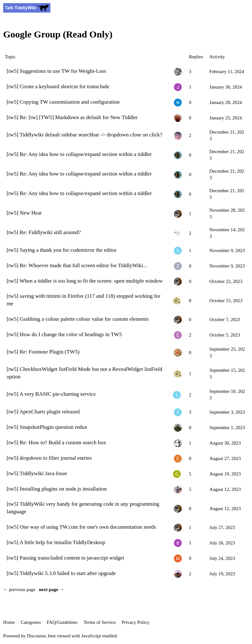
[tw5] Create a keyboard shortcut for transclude (58, 86)
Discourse (36, 636)
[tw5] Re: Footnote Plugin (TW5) (43, 352)
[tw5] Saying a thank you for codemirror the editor (62, 250)
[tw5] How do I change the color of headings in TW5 (64, 334)
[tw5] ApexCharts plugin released (43, 412)
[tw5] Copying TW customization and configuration (63, 102)
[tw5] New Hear (24, 213)
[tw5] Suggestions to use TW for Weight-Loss (56, 71)
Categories (31, 622)
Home (9, 622)
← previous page (19, 589)
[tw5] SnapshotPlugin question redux (47, 427)
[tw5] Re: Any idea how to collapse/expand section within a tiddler (79, 154)
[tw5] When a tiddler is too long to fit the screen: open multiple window (85, 281)
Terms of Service (100, 622)
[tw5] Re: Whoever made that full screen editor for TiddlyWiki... (77, 265)
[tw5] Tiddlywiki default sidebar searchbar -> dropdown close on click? (84, 135)
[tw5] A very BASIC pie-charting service (51, 394)
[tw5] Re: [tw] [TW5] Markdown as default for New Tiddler (72, 117)
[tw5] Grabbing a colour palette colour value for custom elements (78, 319)
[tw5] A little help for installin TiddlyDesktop (56, 542)
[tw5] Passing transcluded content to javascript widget (65, 558)
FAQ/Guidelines (62, 622)
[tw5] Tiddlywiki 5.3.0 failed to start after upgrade (61, 573)
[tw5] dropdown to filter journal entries (49, 458)
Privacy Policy (135, 622)
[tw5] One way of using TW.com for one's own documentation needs (81, 527)
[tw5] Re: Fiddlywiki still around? (44, 232)
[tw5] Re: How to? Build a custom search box (56, 443)
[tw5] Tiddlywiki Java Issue (37, 473)
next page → (52, 589)
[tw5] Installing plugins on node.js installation (57, 489)
